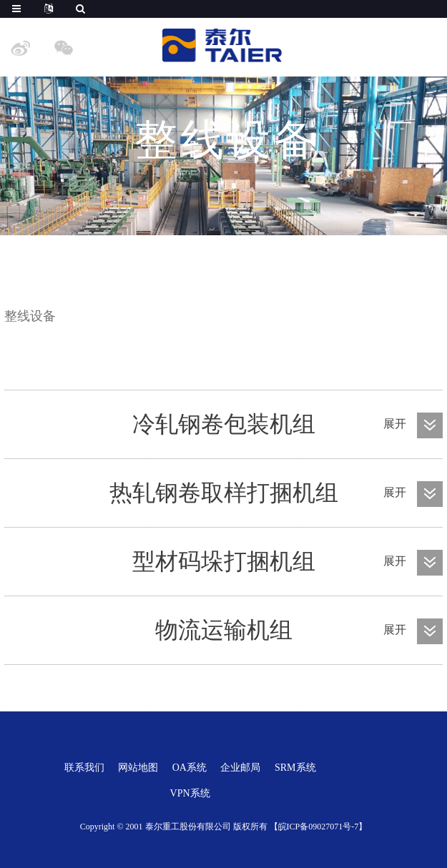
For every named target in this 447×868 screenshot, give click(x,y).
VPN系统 (190, 793)
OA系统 (190, 768)
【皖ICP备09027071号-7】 (319, 827)
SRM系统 (295, 768)
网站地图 (138, 768)
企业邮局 (240, 768)
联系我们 (84, 768)
